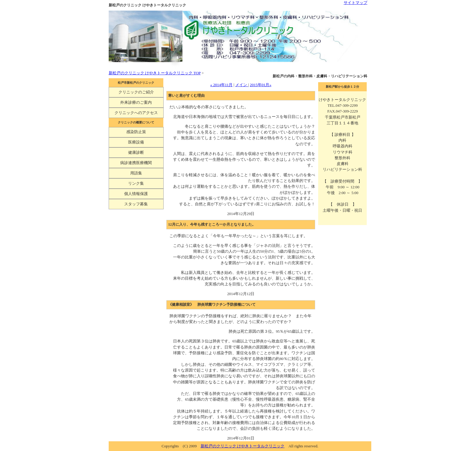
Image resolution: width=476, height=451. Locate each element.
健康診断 (136, 153)
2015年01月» (261, 85)
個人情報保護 (136, 194)
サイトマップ (355, 3)
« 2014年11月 (222, 85)
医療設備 (136, 142)
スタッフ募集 (136, 204)
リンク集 (136, 183)
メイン (242, 85)
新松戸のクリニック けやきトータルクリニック (243, 446)
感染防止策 (136, 132)
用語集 (136, 173)
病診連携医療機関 (136, 163)
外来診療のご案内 (136, 103)
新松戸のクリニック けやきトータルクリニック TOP (155, 73)
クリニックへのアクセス (136, 113)
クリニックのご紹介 (136, 92)
